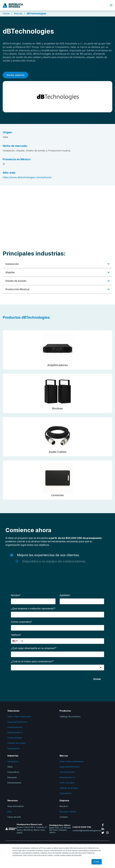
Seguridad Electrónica (17, 722)
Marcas (18, 13)
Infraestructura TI (15, 732)
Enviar (97, 679)
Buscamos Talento (68, 812)
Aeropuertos (13, 761)
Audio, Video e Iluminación (19, 716)
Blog (10, 812)
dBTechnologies (36, 13)
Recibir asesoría (15, 75)
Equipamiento (14, 748)
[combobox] (57, 668)
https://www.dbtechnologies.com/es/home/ (27, 177)
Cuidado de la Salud (17, 743)
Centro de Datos (15, 738)
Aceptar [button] (97, 862)
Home (6, 13)
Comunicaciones (15, 727)
